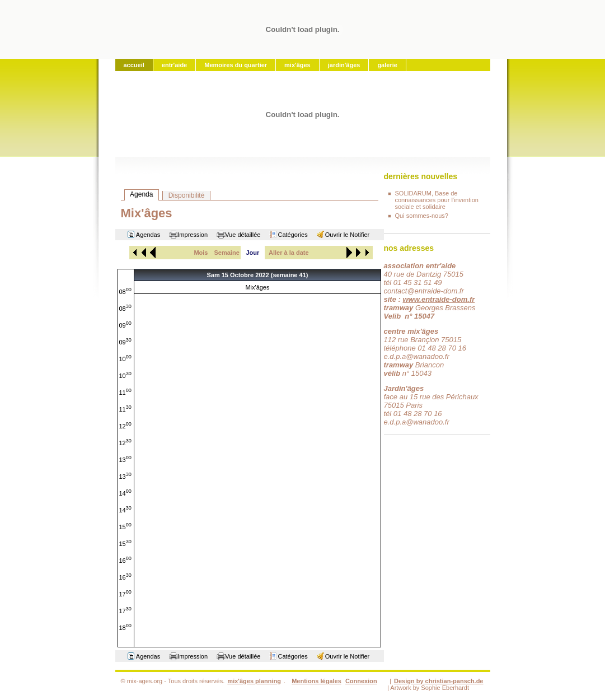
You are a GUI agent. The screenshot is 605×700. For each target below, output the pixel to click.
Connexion (361, 681)
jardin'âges (344, 65)
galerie (387, 65)
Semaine (227, 253)
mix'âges (297, 65)
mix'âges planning (254, 681)
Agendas (148, 235)
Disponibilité (187, 195)
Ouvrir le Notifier (347, 235)
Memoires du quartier (236, 65)
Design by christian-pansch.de (439, 681)
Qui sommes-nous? (422, 216)
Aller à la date (289, 253)
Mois (201, 253)
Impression (193, 235)
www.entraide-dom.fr (438, 299)
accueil (134, 65)
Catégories (292, 235)
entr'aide (174, 65)
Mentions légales (316, 681)
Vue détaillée (243, 235)
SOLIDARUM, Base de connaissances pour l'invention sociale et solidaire (437, 200)
